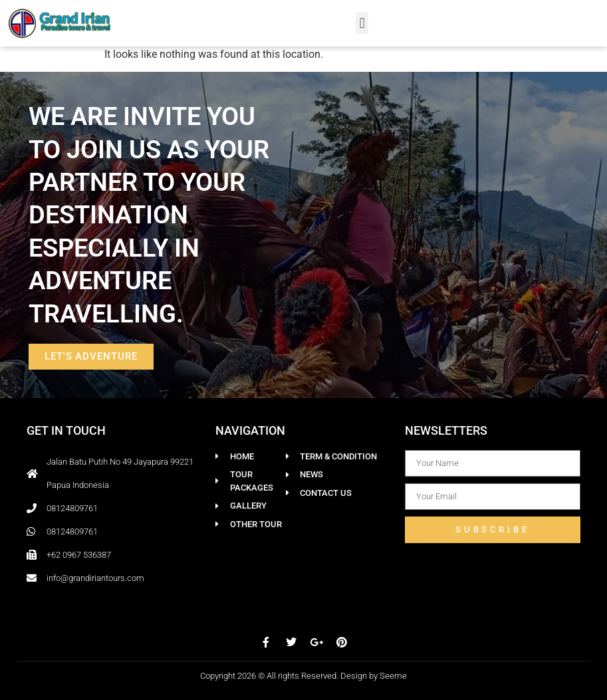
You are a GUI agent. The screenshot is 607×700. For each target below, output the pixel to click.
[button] (362, 23)
